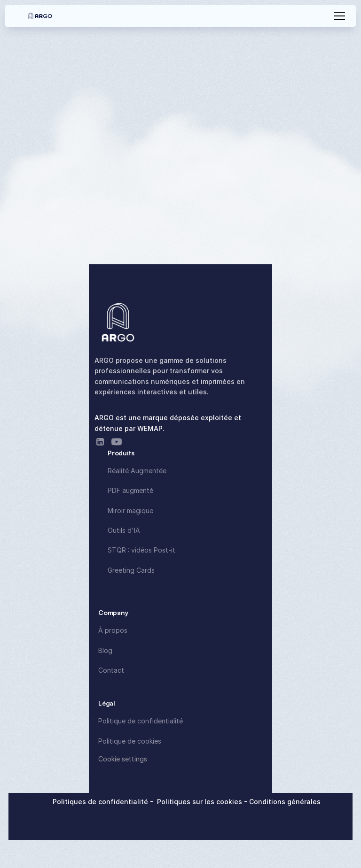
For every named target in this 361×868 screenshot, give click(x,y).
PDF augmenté (130, 490)
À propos (113, 630)
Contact (111, 670)
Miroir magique (130, 511)
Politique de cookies (130, 741)
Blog (105, 650)
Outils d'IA (124, 530)
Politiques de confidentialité (101, 802)
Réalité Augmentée (137, 471)
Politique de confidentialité (141, 721)
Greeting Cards (131, 570)
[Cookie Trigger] (123, 759)
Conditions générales (285, 802)
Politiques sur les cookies (200, 802)
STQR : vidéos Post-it (141, 550)
